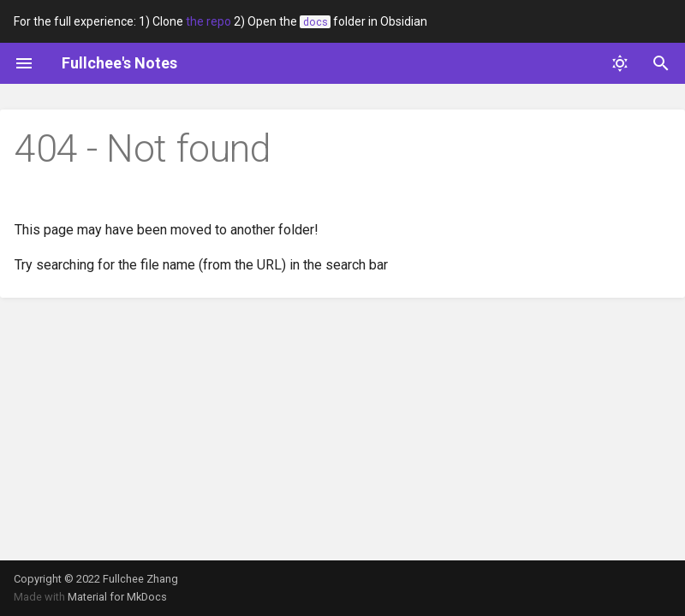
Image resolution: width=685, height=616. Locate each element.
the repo (208, 21)
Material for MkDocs (117, 597)
